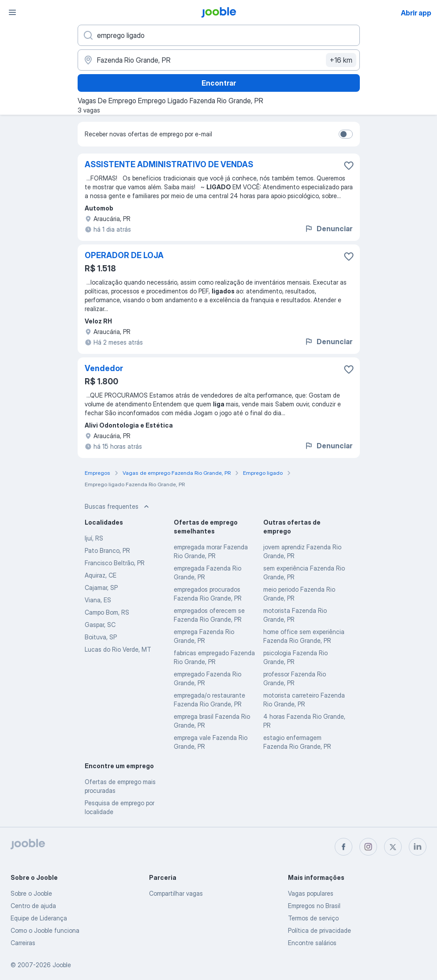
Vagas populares (311, 893)
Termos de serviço (313, 918)
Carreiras (23, 943)
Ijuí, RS (94, 538)
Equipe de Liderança (39, 918)
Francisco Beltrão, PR (115, 563)
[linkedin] (418, 847)
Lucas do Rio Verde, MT (118, 649)
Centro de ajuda (33, 906)
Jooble (62, 965)
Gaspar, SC (100, 625)
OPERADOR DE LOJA (124, 255)
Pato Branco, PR (107, 550)
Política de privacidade (319, 930)
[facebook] (344, 847)
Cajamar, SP (101, 588)
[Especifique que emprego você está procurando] (219, 35)
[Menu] (12, 12)
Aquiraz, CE (101, 575)
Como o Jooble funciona (45, 930)
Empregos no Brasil (314, 906)
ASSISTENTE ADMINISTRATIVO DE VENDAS (169, 164)
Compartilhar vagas (176, 893)
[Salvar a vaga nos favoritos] (349, 165)
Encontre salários (312, 943)
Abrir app (416, 13)
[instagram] (368, 847)
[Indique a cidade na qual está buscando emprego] (219, 60)
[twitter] (393, 847)
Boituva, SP (101, 637)
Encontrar (219, 83)
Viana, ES (98, 600)
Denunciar (328, 229)
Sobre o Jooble (31, 893)
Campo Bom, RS (107, 612)
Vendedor (104, 368)
